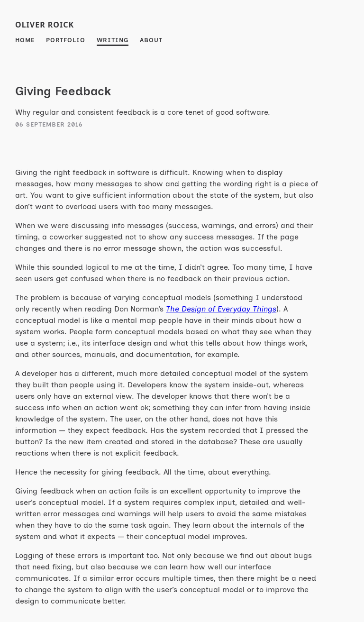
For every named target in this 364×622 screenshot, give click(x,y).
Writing (113, 40)
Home (25, 40)
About (151, 40)
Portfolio (66, 40)
